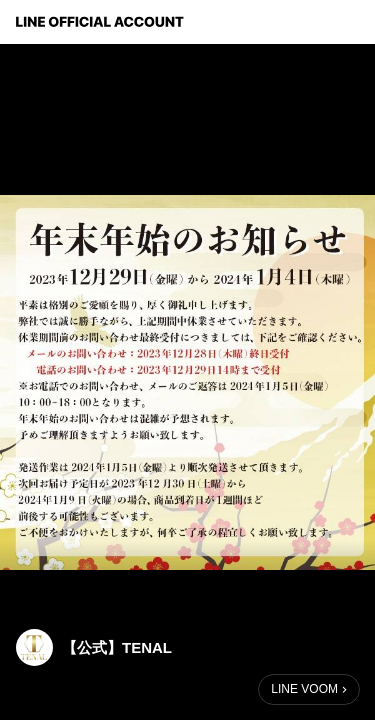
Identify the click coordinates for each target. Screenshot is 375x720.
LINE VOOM (304, 689)
